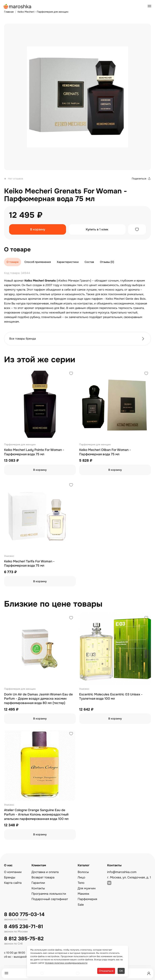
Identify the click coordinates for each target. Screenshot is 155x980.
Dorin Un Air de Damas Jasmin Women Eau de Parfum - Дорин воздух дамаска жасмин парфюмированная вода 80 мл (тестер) (38, 699)
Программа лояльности (49, 894)
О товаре (13, 262)
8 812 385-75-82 (24, 939)
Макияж (83, 894)
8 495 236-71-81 (24, 927)
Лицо (81, 877)
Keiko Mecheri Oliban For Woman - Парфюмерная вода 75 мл (105, 452)
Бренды (10, 877)
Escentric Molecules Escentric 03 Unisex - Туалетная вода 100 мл (111, 697)
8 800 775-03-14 (24, 914)
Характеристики (68, 262)
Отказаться (106, 971)
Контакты (38, 888)
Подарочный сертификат (50, 899)
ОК (121, 971)
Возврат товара (43, 877)
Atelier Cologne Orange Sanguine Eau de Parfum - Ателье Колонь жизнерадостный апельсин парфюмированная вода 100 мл (36, 814)
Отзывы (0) (107, 262)
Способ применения (38, 262)
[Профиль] (149, 973)
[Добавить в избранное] (137, 229)
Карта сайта (13, 883)
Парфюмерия (87, 899)
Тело (81, 883)
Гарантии (38, 883)
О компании (13, 872)
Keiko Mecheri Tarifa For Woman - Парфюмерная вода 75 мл (29, 564)
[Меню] (6, 973)
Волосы (83, 872)
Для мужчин (87, 888)
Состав (89, 262)
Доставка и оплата (45, 872)
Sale (81, 905)
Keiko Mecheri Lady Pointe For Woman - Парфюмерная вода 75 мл (34, 452)
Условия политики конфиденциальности (66, 963)
